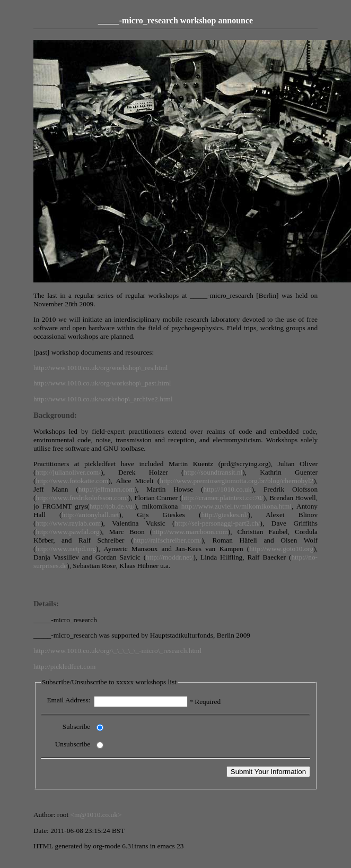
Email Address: (68, 700)
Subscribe (77, 727)
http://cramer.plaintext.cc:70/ (223, 498)
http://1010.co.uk (227, 489)
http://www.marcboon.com (190, 532)
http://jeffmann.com (107, 489)
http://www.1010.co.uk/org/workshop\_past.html (102, 383)
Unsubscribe (73, 744)
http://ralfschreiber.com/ (168, 540)
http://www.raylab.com (68, 523)
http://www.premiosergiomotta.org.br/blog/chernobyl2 (236, 481)
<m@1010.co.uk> (96, 815)
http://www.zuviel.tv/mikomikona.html (236, 506)
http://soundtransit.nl (213, 472)
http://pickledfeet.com (64, 667)
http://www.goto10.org (281, 549)
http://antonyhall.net (91, 515)
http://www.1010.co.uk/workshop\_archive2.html (103, 399)
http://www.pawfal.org (67, 532)
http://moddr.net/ (169, 557)
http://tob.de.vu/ (112, 506)
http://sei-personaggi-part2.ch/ (218, 523)
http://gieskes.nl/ (224, 515)
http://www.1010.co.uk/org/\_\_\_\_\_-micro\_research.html (117, 651)
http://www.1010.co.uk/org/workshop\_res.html (101, 368)
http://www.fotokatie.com (72, 481)
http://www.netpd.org (66, 549)
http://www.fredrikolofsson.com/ (82, 498)
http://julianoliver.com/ (68, 472)
